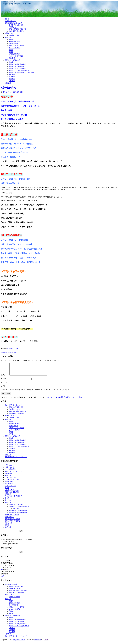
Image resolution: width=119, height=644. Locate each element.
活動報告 (8, 505)
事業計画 (8, 37)
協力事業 (12, 77)
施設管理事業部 (14, 42)
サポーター (9, 484)
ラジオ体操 (9, 486)
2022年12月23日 (17, 92)
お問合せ (8, 83)
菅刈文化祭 (9, 525)
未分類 (7, 501)
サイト (3, 388)
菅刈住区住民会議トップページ (16, 459)
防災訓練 (8, 529)
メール (4, 385)
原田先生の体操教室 (12, 494)
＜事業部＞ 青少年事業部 (18, 513)
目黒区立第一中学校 (12, 517)
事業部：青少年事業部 (17, 66)
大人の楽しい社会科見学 (13, 498)
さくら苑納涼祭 (10, 472)
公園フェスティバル (12, 492)
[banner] (60, 9)
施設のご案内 (9, 33)
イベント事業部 (14, 48)
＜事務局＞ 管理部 (16, 507)
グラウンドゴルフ (11, 480)
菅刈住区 (6, 92)
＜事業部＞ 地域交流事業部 (19, 509)
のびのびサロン (10, 476)
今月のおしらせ (10, 21)
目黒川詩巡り (9, 519)
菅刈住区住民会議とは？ (13, 23)
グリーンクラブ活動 (12, 482)
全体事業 (12, 58)
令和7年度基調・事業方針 (18, 29)
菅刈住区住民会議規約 (17, 31)
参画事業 (12, 79)
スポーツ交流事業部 (16, 56)
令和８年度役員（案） (17, 25)
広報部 (11, 52)
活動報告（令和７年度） (13, 60)
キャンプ (9, 478)
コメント (5, 377)
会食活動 (16, 511)
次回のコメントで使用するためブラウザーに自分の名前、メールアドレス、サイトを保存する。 (37, 392)
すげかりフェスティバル (13, 474)
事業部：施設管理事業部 (17, 64)
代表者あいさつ (14, 27)
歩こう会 (8, 503)
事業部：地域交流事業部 (17, 68)
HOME (7, 19)
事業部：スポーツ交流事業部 (19, 70)
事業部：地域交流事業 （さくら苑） (22, 73)
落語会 (7, 527)
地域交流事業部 (14, 54)
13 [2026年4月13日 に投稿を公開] (2, 572)
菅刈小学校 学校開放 (13, 523)
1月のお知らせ (9, 88)
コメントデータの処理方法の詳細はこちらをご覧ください (67, 400)
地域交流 (8, 496)
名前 (3, 381)
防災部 (11, 50)
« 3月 (3, 578)
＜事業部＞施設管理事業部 (18, 515)
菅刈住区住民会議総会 (13, 521)
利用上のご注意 (14, 35)
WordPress (37, 642)
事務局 (11, 39)
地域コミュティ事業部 (17, 46)
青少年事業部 (13, 44)
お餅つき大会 (9, 470)
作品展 (7, 490)
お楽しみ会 (9, 467)
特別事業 (12, 81)
